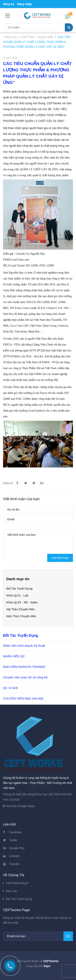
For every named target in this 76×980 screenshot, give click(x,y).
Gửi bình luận (60, 558)
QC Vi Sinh (11, 688)
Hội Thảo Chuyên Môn (20, 609)
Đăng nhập (24, 4)
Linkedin (14, 856)
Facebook (15, 832)
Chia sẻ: (8, 483)
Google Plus (17, 848)
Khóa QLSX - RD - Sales (22, 602)
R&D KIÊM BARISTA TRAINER (24, 667)
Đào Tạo (12, 891)
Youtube (14, 864)
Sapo (47, 966)
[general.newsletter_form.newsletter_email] (38, 936)
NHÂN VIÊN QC (14, 656)
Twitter (13, 840)
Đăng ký (9, 4)
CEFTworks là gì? (17, 883)
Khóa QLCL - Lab (17, 595)
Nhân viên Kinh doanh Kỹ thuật (24, 646)
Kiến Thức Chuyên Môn (21, 616)
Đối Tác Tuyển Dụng (19, 589)
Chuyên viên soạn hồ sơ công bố (25, 677)
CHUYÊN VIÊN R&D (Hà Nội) (23, 698)
